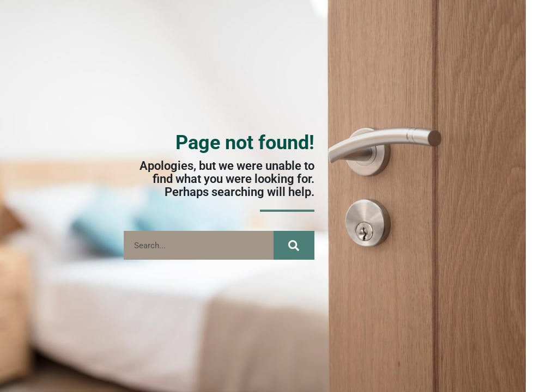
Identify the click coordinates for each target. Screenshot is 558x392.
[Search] (294, 246)
